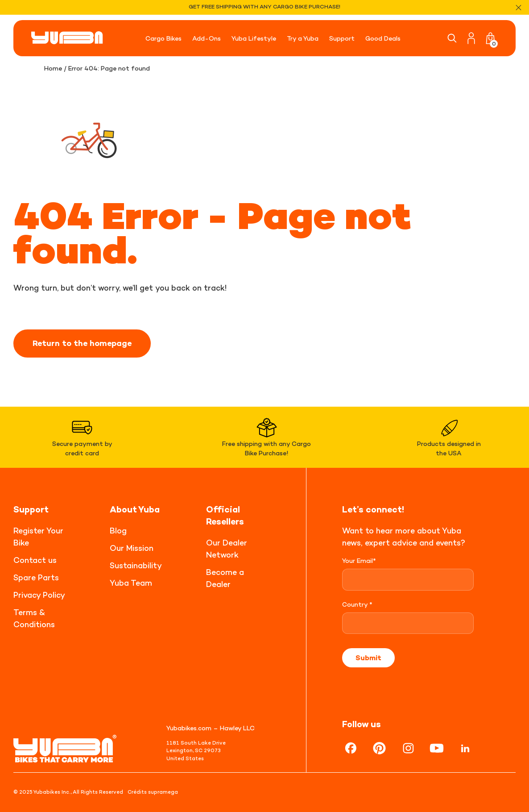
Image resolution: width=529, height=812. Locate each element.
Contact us (35, 560)
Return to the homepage (82, 343)
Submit (368, 658)
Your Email (359, 560)
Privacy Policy (39, 595)
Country (357, 604)
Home (53, 68)
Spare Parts (36, 577)
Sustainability (136, 565)
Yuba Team (131, 583)
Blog (118, 531)
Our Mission (132, 548)
